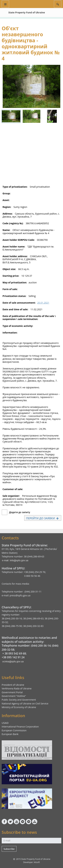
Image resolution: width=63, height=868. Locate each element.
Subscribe (9, 849)
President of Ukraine (13, 685)
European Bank (10, 734)
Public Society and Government (19, 700)
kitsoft (37, 862)
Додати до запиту (20, 512)
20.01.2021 (43, 303)
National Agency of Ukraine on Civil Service (25, 704)
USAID (5, 723)
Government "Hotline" (14, 696)
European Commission (14, 730)
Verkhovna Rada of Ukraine (17, 688)
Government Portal (12, 692)
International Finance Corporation (20, 727)
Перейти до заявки (43, 518)
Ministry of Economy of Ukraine (19, 707)
